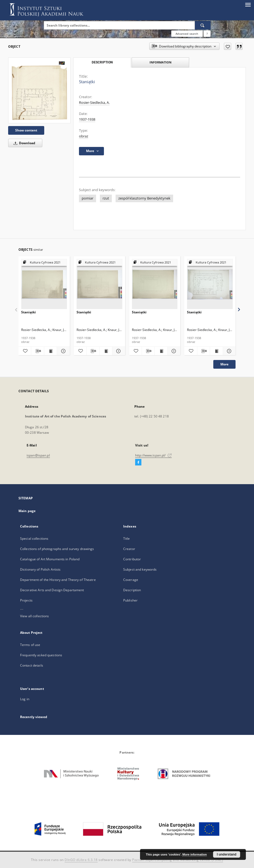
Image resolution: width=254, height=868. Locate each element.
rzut (106, 198)
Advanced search (187, 34)
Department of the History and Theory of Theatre (58, 580)
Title (127, 539)
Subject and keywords (140, 569)
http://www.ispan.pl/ (153, 455)
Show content (26, 130)
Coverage (131, 580)
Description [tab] (102, 62)
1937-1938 (87, 119)
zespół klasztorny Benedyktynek (144, 198)
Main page (27, 511)
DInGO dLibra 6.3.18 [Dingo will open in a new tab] (81, 860)
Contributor (132, 559)
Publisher (130, 600)
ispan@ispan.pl (38, 455)
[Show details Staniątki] (62, 351)
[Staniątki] (39, 90)
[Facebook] (138, 462)
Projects (26, 600)
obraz (84, 136)
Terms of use (30, 645)
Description (132, 590)
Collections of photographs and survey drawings (57, 549)
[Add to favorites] (228, 46)
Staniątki (28, 312)
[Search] (203, 25)
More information (195, 854)
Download (23, 143)
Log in (25, 699)
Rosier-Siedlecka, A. (94, 103)
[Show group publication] (44, 263)
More (224, 364)
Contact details (32, 665)
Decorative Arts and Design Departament (52, 590)
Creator (129, 549)
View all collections (34, 616)
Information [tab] (161, 62)
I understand (227, 854)
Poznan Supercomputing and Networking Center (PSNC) (178, 860)
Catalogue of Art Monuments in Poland (50, 559)
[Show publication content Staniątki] (50, 351)
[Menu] (248, 4)
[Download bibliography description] (37, 351)
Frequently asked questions (41, 655)
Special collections (34, 539)
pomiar (88, 198)
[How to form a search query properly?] (207, 34)
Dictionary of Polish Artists (40, 569)
